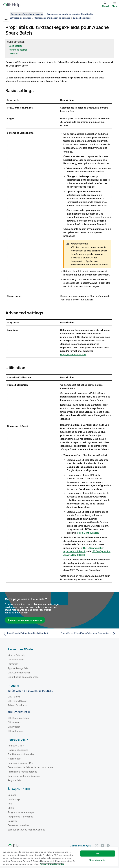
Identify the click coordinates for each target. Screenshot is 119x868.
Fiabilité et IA (14, 758)
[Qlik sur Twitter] (97, 845)
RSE (10, 803)
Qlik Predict (14, 727)
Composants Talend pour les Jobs (27, 14)
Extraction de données (21, 18)
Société (12, 795)
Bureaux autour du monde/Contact (26, 829)
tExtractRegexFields (82, 18)
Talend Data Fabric (18, 705)
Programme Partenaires (20, 816)
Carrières (13, 821)
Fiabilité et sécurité (18, 750)
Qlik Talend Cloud (17, 701)
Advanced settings (18, 50)
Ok (97, 853)
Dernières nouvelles (18, 825)
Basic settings (16, 46)
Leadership (14, 799)
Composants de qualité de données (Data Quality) (70, 14)
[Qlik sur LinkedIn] (102, 845)
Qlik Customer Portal (19, 672)
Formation (13, 664)
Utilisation (13, 54)
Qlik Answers (15, 722)
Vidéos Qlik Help (17, 655)
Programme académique (21, 812)
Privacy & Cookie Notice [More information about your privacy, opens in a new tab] (52, 864)
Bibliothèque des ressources (23, 677)
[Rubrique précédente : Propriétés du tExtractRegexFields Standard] (30, 633)
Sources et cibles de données (24, 776)
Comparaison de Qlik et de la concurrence (30, 767)
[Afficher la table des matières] (6, 14)
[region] (59, 858)
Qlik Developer (16, 659)
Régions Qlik (14, 780)
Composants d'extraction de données (52, 18)
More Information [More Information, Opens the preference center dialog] (98, 860)
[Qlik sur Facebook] (108, 845)
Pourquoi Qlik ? (16, 745)
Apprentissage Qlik (18, 668)
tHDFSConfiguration (88, 533)
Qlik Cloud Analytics (18, 718)
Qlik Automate (15, 731)
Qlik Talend (14, 696)
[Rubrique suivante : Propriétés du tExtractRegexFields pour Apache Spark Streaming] (89, 633)
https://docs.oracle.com (73, 354)
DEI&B (11, 808)
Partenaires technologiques (22, 771)
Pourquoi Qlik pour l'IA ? (20, 763)
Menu (115, 6)
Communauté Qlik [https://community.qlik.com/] (80, 845)
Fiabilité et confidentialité (21, 754)
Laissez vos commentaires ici (25, 620)
